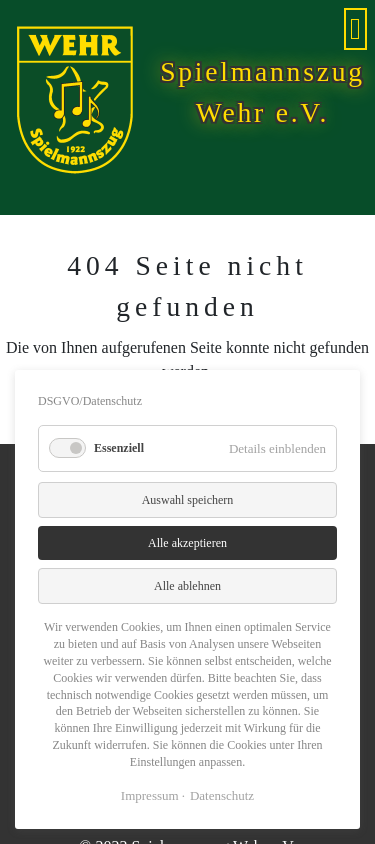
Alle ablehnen (187, 586)
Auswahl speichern (188, 500)
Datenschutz (222, 795)
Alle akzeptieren (187, 543)
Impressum (150, 795)
